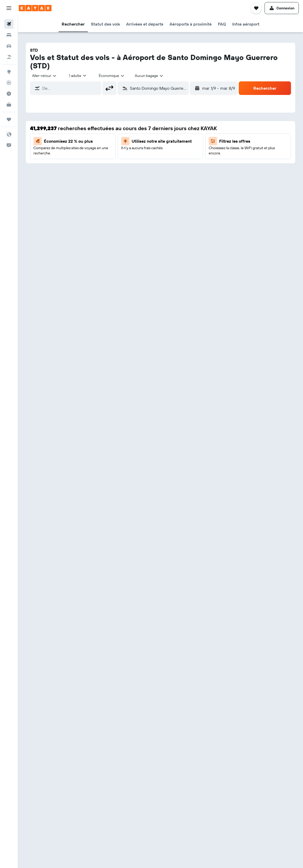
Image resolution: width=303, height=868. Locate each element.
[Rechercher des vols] (9, 24)
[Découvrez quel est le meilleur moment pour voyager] (9, 94)
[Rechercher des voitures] (9, 46)
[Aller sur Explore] (9, 72)
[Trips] (9, 119)
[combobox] (45, 76)
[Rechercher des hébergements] (9, 35)
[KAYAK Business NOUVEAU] (9, 105)
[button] (9, 8)
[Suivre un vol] (9, 83)
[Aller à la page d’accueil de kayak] (35, 8)
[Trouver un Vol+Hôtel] (9, 57)
